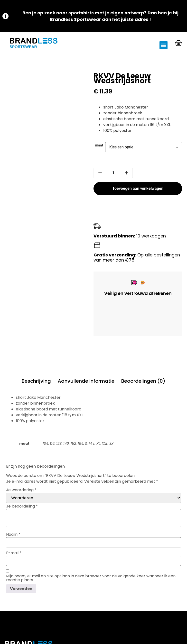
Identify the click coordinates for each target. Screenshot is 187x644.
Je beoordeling (22, 506)
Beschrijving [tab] (36, 381)
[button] (164, 45)
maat (99, 145)
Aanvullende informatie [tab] (86, 381)
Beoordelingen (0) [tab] (143, 381)
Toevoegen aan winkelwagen (138, 188)
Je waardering (21, 490)
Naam (13, 535)
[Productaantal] (113, 173)
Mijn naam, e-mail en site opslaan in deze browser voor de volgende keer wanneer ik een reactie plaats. (91, 578)
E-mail (14, 553)
